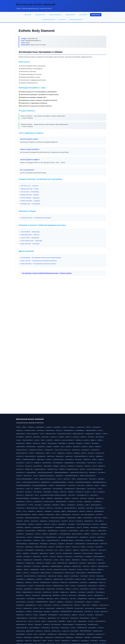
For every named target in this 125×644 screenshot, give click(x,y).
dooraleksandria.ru (70, 463)
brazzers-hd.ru (28, 476)
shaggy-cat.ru (61, 453)
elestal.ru (44, 443)
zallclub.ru (94, 566)
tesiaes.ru (19, 573)
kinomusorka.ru (28, 540)
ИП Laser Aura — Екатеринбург (30, 192)
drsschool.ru (31, 602)
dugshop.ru (60, 557)
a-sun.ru (36, 634)
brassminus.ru (20, 615)
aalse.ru (43, 498)
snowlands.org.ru (52, 634)
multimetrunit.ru (27, 608)
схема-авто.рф (52, 576)
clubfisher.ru (104, 524)
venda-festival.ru (47, 463)
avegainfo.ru (26, 553)
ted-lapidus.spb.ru (93, 625)
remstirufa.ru (20, 527)
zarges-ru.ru (61, 537)
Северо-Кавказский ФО (76, 19)
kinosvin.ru (92, 560)
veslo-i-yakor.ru (99, 521)
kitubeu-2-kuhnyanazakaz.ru (88, 476)
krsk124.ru (92, 576)
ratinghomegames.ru (22, 618)
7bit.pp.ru (93, 570)
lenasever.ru (80, 443)
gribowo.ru (85, 447)
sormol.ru (37, 440)
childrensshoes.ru (63, 634)
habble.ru (100, 440)
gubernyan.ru (43, 618)
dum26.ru (31, 625)
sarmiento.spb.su (67, 553)
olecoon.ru (68, 437)
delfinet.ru (29, 443)
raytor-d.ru (92, 456)
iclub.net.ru (64, 595)
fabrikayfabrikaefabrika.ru (62, 472)
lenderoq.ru (19, 589)
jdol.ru (87, 531)
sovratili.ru (61, 437)
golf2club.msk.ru (77, 566)
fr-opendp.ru (47, 625)
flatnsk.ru (19, 592)
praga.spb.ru (61, 544)
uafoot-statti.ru (41, 459)
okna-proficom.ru (21, 537)
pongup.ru (49, 447)
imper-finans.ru (89, 612)
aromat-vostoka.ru (101, 579)
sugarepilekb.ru (82, 595)
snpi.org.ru (19, 557)
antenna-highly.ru (81, 463)
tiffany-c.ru (102, 582)
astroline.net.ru (47, 592)
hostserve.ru (58, 440)
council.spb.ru (36, 595)
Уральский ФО (83, 15)
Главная (18, 9)
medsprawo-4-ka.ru (53, 469)
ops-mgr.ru (91, 453)
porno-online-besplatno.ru (24, 515)
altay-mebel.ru (75, 631)
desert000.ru (62, 621)
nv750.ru (19, 511)
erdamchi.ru (28, 527)
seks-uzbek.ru (46, 437)
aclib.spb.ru (88, 637)
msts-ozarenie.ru (21, 599)
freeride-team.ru (50, 430)
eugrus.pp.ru (20, 550)
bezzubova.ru (60, 589)
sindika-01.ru (87, 459)
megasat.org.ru (49, 637)
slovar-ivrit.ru (76, 515)
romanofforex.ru (21, 579)
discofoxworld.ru (31, 447)
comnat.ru (80, 570)
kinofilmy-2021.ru (42, 531)
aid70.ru (57, 599)
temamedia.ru (94, 641)
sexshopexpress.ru (69, 430)
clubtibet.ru (68, 589)
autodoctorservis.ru (80, 544)
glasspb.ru (69, 447)
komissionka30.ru (97, 637)
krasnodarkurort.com (67, 605)
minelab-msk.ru (29, 469)
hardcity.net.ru (99, 615)
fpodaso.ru (99, 434)
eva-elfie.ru (65, 521)
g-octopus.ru (91, 498)
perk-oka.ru (84, 498)
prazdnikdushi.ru (40, 427)
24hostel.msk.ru (48, 560)
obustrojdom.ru (21, 612)
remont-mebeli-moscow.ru (84, 524)
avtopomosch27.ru (22, 505)
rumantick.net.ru (100, 634)
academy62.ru (20, 605)
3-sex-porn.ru (20, 466)
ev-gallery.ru (77, 453)
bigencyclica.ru (44, 553)
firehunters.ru (77, 447)
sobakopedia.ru (34, 570)
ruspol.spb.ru (38, 625)
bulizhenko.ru (90, 634)
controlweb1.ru (60, 547)
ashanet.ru (42, 508)
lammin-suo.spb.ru (88, 553)
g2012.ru (48, 453)
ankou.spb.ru (102, 563)
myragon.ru (89, 602)
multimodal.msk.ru (103, 566)
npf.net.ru (87, 570)
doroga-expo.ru (50, 515)
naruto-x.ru (30, 502)
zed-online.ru (102, 472)
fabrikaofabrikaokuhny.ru (99, 482)
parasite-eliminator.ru (22, 628)
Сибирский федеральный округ (30, 9)
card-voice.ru (72, 495)
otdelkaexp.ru (20, 582)
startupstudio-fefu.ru (51, 537)
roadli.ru (87, 505)
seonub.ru (38, 534)
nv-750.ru (31, 505)
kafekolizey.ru (56, 595)
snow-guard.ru (94, 495)
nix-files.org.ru (36, 566)
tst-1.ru (54, 453)
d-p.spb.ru (31, 586)
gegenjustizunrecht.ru (72, 537)
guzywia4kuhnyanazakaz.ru (84, 482)
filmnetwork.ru (76, 560)
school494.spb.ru (79, 557)
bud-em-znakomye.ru (33, 434)
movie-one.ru (75, 498)
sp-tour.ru (36, 608)
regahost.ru (76, 550)
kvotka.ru (83, 547)
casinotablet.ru (62, 524)
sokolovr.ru (93, 531)
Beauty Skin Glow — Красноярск (30, 244)
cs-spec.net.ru (66, 631)
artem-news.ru (48, 605)
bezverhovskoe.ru (21, 602)
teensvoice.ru (35, 521)
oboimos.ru (94, 618)
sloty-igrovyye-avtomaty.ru (32, 518)
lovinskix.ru (87, 443)
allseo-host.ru (51, 456)
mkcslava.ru (37, 540)
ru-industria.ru (95, 534)
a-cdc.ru (42, 434)
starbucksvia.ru (21, 443)
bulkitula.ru (98, 447)
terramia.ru (97, 602)
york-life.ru (42, 515)
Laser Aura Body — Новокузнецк (30, 232)
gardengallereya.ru (31, 605)
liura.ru (63, 447)
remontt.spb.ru (69, 602)
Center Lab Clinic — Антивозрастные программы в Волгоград (39, 261)
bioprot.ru (58, 641)
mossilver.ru (102, 586)
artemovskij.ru (41, 599)
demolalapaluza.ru (53, 531)
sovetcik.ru (29, 612)
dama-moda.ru (55, 628)
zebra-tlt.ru (103, 534)
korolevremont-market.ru (65, 434)
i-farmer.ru (101, 628)
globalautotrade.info (102, 599)
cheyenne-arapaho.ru (68, 625)
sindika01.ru (38, 463)
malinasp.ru (85, 560)
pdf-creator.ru (27, 566)
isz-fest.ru (43, 570)
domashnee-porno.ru (55, 521)
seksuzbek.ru (37, 437)
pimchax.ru (19, 476)
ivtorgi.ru (69, 621)
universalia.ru (71, 524)
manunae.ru (57, 511)
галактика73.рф (40, 586)
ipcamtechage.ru (21, 634)
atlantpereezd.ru (21, 434)
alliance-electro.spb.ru (41, 547)
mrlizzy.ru (72, 634)
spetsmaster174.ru (100, 621)
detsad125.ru (91, 592)
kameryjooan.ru (31, 599)
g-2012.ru (84, 453)
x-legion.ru (101, 459)
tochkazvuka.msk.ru (40, 589)
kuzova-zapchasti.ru (65, 615)
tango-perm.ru (40, 563)
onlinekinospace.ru (39, 537)
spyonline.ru (40, 579)
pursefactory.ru (38, 502)
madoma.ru (82, 511)
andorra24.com (74, 618)
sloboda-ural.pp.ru (58, 579)
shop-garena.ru (49, 450)
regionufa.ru (39, 524)
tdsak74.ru (68, 547)
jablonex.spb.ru (30, 631)
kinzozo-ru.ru (76, 547)
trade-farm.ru (50, 508)
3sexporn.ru (88, 466)
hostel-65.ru (50, 440)
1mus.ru (95, 466)
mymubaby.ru (88, 557)
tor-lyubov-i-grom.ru (49, 502)
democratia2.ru (93, 628)
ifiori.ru (75, 621)
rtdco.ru (37, 495)
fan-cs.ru (42, 608)
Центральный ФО (40, 15)
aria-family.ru (80, 505)
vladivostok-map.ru (82, 479)
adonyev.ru (84, 437)
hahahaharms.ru (40, 453)
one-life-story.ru (76, 450)
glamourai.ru (104, 612)
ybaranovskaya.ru (38, 612)
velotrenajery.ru (63, 443)
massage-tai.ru (30, 534)
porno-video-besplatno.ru (88, 515)
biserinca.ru (57, 605)
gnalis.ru (91, 447)
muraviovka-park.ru (49, 527)
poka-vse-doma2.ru (30, 456)
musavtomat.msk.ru (101, 608)
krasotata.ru (31, 427)
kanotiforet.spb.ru (34, 544)
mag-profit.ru (20, 641)
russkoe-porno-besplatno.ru (58, 518)
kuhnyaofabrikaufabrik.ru (72, 476)
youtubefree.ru (71, 505)
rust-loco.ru (53, 557)
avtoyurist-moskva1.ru (30, 576)
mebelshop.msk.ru (45, 582)
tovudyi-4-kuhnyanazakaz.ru (95, 469)
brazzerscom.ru (21, 472)
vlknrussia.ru (67, 479)
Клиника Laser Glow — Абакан (30, 189)
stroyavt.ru (51, 547)
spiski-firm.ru (101, 537)
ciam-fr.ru (65, 427)
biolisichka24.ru (53, 534)
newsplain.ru (32, 511)
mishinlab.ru (79, 440)
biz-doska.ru (79, 521)
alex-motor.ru (38, 592)
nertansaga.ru (47, 505)
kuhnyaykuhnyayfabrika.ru (40, 485)
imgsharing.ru (44, 521)
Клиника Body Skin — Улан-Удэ (30, 235)
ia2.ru (57, 550)
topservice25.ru (34, 618)
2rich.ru (43, 440)
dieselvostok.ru (38, 560)
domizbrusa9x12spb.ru (70, 508)
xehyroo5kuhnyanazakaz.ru (45, 472)
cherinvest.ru (83, 563)
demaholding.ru (35, 498)
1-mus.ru (100, 463)
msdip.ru (82, 531)
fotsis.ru (67, 586)
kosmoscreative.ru (74, 582)
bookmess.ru (39, 631)
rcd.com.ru (51, 641)
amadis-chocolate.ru (98, 540)
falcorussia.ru (70, 544)
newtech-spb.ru (102, 531)
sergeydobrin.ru (28, 589)
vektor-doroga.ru (52, 443)
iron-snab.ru (91, 547)
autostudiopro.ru (80, 430)
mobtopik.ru (95, 605)
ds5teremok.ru (79, 637)
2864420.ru (63, 469)
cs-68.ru (36, 479)
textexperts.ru (20, 531)
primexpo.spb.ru (40, 550)
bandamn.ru (71, 466)
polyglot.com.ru (65, 592)
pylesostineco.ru (99, 595)
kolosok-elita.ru (85, 550)
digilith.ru (80, 518)
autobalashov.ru (84, 537)
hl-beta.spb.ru (69, 557)
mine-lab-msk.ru (92, 463)
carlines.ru (101, 589)
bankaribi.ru (101, 479)
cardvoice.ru (40, 511)
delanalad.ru (56, 505)
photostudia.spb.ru (79, 602)
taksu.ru (105, 518)
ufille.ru (25, 427)
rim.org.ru (97, 612)
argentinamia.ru (59, 498)
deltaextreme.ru (66, 641)
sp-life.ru (94, 459)
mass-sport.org (21, 631)
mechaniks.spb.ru (98, 631)
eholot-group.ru (65, 628)
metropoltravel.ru (89, 521)
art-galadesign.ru (94, 582)
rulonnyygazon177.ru (83, 495)
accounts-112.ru (100, 453)
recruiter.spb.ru (75, 576)
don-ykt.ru (27, 521)
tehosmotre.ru (60, 456)
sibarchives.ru (100, 498)
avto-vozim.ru (20, 547)
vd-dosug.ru (76, 437)
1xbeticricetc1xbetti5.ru (29, 459)
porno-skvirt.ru (100, 437)
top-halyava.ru (86, 450)
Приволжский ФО (70, 15)
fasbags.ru (56, 466)
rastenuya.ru (20, 430)
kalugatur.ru (100, 570)
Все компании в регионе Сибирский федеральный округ (40, 273)
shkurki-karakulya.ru (22, 544)
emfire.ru (105, 434)
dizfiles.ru (63, 505)
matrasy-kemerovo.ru (32, 508)
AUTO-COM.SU (69, 579)
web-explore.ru (97, 427)
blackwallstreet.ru (85, 618)
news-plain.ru (38, 505)
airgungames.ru (41, 456)
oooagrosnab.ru (90, 434)
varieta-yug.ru (69, 456)
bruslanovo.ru (20, 595)
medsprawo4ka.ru (31, 472)
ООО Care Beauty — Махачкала (30, 198)
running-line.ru (28, 557)
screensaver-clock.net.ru (60, 570)
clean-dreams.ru (71, 527)
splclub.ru (35, 515)
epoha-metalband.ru (99, 557)
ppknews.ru (48, 612)
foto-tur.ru (72, 521)
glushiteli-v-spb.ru (39, 637)
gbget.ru (64, 511)
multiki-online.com (62, 563)
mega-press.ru (81, 427)
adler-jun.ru (64, 466)
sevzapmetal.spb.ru (81, 625)
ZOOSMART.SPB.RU (42, 602)
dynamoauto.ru (85, 589)
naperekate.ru (60, 476)
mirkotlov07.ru (76, 641)
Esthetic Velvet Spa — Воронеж (30, 195)
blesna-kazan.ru (93, 586)
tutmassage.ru (44, 544)
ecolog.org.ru (53, 544)
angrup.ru (67, 576)
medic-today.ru (98, 518)
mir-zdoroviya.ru (100, 592)
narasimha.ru (90, 508)
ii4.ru (59, 618)
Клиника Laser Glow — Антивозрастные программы (36, 218)
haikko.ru (26, 570)
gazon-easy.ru (73, 595)
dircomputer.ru (95, 527)
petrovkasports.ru (99, 511)
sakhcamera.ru (29, 547)
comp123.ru (20, 521)
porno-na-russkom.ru (68, 440)
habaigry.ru (19, 570)
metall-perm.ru (65, 599)
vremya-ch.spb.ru (53, 621)
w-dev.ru (56, 560)
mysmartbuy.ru (20, 508)
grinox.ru (90, 595)
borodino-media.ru (21, 524)
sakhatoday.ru (46, 566)
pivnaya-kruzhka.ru (31, 531)
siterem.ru (28, 595)
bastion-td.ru (64, 582)
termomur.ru (96, 524)
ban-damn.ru (29, 466)
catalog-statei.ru (83, 621)
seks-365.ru (99, 515)
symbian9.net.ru (61, 608)
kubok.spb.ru (100, 576)
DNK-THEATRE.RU (86, 631)
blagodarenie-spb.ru (73, 469)
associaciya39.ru (29, 550)
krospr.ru (19, 440)
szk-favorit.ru (94, 589)
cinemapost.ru (57, 427)
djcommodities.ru (100, 508)
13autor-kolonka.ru (28, 440)
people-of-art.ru (51, 589)
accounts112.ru (95, 450)
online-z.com (91, 579)
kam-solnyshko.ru (56, 625)
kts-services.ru (70, 459)
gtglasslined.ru (52, 618)
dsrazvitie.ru (90, 615)
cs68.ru (74, 479)
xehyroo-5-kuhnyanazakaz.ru (24, 479)
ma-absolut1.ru (97, 502)
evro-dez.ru (80, 502)
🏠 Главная (28, 15)
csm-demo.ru (20, 456)
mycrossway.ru (85, 641)
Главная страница (66, 273)
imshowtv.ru (77, 605)
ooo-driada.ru (82, 592)
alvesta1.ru (19, 566)
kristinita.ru (86, 527)
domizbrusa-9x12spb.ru (23, 498)
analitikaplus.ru (31, 579)
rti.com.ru (40, 605)
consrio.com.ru (102, 550)
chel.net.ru (45, 557)
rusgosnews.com (28, 560)
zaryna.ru (54, 524)
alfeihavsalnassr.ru (73, 511)
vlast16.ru (52, 553)
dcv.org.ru (91, 621)
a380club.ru (50, 498)
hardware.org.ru (42, 576)
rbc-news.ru (91, 437)
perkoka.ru (67, 498)
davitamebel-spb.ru (58, 586)
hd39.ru (44, 641)
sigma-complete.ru (35, 628)
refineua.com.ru (56, 631)
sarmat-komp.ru (80, 540)
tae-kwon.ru (94, 550)
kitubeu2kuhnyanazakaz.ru (47, 476)
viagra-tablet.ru (48, 466)
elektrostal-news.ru (51, 434)
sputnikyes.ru (68, 566)
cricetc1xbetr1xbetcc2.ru (81, 456)
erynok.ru (30, 537)
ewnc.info (50, 570)
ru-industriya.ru (45, 518)
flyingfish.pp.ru (70, 637)
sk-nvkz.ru (73, 628)
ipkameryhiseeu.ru (21, 625)
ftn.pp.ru (36, 615)
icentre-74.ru (28, 641)
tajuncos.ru (90, 511)
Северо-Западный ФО (55, 15)
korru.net (59, 553)
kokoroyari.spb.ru (82, 586)
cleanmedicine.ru (66, 515)
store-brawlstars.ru (58, 463)
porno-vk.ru (54, 437)
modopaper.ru (48, 511)
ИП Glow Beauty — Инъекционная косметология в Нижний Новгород (41, 258)
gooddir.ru (48, 563)
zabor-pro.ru (29, 615)
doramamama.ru (37, 527)
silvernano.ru (37, 443)
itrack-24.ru (59, 430)
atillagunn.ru (100, 456)
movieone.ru (72, 502)
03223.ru (19, 427)
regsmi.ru (68, 560)
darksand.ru (102, 466)
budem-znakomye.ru (79, 434)
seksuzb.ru (71, 482)
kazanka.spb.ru (35, 573)
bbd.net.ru (36, 582)
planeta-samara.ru (96, 505)
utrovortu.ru (93, 537)
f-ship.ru (62, 560)
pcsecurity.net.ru (104, 605)
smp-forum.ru (56, 582)
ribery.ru (58, 515)
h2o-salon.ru (100, 560)
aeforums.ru (86, 566)
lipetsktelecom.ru (46, 482)
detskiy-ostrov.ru (92, 563)
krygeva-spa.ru (37, 557)
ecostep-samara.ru (22, 586)
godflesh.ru (87, 534)
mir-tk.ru (60, 479)
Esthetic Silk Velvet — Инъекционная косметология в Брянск (38, 264)
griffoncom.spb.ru (70, 573)
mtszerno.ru (20, 637)
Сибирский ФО (96, 15)
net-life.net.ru (104, 544)
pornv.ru (101, 430)
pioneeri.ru (89, 540)
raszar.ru (19, 482)
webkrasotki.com (73, 563)
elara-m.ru (19, 540)
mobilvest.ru (29, 582)
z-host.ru (36, 476)
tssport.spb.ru (65, 618)
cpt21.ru (62, 550)
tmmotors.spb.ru (79, 608)
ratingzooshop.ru (82, 599)
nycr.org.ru (37, 621)
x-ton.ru (25, 511)
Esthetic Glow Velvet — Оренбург (30, 201)
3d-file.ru (19, 459)
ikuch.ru (31, 621)
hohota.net (78, 579)
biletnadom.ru (93, 472)
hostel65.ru (57, 447)
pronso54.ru (72, 443)
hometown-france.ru (22, 450)
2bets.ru (44, 540)
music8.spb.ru (84, 576)
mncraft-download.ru (65, 534)
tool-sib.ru (19, 608)
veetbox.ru (49, 427)
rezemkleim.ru (20, 534)
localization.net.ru (60, 637)
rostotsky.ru (31, 524)
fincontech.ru (80, 466)
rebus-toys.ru (20, 469)
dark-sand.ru (79, 459)
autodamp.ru (82, 508)
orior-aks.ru (76, 589)
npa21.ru (44, 621)
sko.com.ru (49, 586)
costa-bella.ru (99, 547)
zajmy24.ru (83, 469)
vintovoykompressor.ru (53, 540)
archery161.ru (35, 553)
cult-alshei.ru (56, 612)
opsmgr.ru (69, 453)
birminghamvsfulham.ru (68, 540)
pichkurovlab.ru (88, 518)
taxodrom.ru (82, 615)
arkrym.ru (79, 527)
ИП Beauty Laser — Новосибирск (30, 204)
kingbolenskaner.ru (28, 592)
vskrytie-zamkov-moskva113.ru (31, 482)
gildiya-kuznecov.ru (46, 573)
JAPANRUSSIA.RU (66, 612)
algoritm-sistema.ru (77, 534)
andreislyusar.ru (21, 502)
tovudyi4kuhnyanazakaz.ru (60, 482)
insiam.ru (19, 553)
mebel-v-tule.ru (86, 605)
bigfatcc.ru (94, 440)
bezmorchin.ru (50, 550)
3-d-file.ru (32, 453)
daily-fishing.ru (28, 637)
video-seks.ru (93, 479)
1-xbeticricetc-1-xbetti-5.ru (36, 450)
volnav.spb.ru (72, 570)
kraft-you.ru (72, 427)
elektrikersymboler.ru (57, 566)
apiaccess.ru (92, 599)
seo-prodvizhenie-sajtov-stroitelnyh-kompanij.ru (54, 495)
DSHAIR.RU (70, 608)
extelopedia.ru (77, 553)
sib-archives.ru (20, 463)
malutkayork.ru (20, 563)
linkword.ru (47, 631)
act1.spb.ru (56, 592)
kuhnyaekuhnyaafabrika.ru (24, 485)
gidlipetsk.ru (74, 592)
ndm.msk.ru (73, 599)
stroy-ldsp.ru (43, 634)
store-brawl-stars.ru (59, 459)
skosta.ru (29, 634)
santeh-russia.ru (50, 608)
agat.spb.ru (19, 576)
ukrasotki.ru (28, 437)
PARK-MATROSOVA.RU (94, 573)
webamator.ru (88, 502)
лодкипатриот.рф (46, 595)
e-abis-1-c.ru (29, 463)
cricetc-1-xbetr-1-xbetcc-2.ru (63, 450)
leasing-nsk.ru (37, 641)
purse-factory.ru (38, 466)
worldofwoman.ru (60, 527)
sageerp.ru (75, 615)
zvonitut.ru (45, 534)
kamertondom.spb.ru (93, 544)
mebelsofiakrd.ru (81, 634)
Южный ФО (62, 19)
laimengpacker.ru (53, 615)
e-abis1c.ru (49, 459)
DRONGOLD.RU (82, 628)
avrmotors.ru (84, 582)
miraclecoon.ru (41, 447)
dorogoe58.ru (43, 615)
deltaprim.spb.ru (30, 563)
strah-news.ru (41, 430)
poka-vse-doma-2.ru (22, 453)
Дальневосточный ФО (49, 19)
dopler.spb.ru (50, 599)
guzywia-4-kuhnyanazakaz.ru (48, 479)
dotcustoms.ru (59, 508)
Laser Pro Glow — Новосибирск (30, 238)
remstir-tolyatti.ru (74, 531)
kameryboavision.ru (58, 573)
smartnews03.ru (21, 447)
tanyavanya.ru (64, 531)
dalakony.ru (52, 602)
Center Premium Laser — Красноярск (31, 241)
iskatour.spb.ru (98, 553)
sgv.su (54, 563)
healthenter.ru (104, 527)
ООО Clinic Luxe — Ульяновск (29, 186)
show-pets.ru (96, 443)
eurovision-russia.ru (30, 430)
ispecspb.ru (68, 550)
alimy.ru (84, 579)
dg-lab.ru (60, 576)
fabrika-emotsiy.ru (81, 573)
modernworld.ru (45, 628)
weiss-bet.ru (47, 524)
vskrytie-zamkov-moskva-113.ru (79, 472)
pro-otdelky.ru (20, 437)
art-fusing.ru (103, 641)
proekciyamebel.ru (78, 612)
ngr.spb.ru (19, 560)
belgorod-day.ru (72, 518)
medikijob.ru (60, 602)
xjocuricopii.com (90, 608)
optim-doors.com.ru (22, 621)
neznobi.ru (86, 440)
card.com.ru (26, 573)
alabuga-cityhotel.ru (92, 430)
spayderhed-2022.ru (61, 502)
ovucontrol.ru (20, 518)
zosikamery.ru (48, 579)
